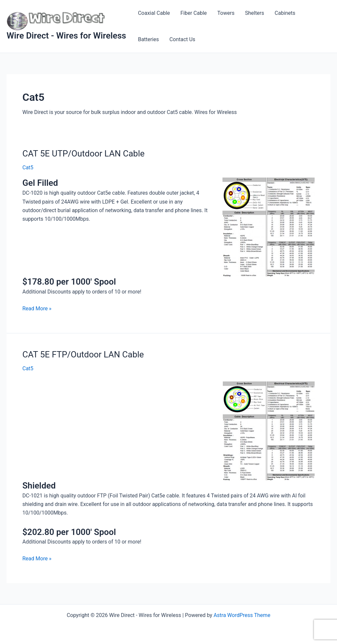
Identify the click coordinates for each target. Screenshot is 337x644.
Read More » (37, 308)
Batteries (148, 39)
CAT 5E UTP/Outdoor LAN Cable (83, 154)
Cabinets (285, 13)
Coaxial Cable (154, 13)
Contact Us (182, 39)
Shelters (254, 13)
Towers (226, 13)
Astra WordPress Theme (242, 615)
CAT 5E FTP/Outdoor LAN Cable (83, 354)
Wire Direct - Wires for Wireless (66, 36)
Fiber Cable (194, 13)
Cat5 (28, 168)
